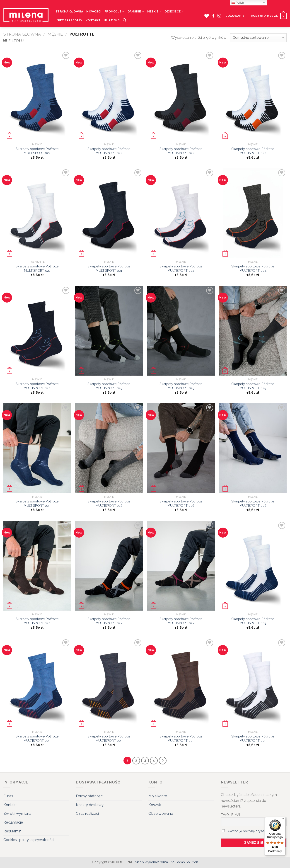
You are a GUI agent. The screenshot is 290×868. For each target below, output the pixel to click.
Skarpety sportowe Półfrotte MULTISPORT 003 (253, 621)
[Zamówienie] (258, 38)
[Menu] (283, 820)
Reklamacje (13, 822)
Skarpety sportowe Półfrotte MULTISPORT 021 (37, 268)
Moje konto (158, 796)
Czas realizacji (88, 813)
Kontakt (93, 20)
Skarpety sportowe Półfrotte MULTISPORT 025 (109, 386)
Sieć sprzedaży (70, 20)
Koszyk (155, 805)
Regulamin (12, 831)
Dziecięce (174, 11)
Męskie (154, 11)
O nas (8, 796)
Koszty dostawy (90, 805)
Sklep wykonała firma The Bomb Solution (167, 862)
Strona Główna (69, 11)
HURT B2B (112, 20)
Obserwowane (161, 813)
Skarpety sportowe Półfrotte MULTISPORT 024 (181, 268)
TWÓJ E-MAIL (231, 815)
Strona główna (22, 34)
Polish (238, 3)
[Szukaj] (124, 20)
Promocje (114, 11)
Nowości (94, 11)
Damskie (136, 11)
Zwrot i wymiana (17, 813)
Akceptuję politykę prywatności (250, 831)
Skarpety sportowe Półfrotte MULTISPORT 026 (109, 503)
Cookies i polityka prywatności (29, 840)
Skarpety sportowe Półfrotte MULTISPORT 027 (109, 621)
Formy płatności (90, 796)
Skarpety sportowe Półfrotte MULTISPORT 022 (37, 151)
